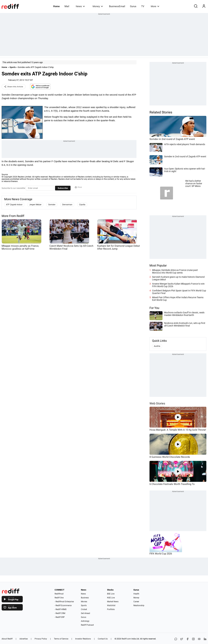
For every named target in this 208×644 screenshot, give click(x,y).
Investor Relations (83, 639)
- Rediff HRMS (61, 609)
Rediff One (59, 598)
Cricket (84, 609)
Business (85, 598)
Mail (67, 6)
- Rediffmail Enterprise (64, 602)
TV (143, 6)
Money (98, 6)
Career (136, 602)
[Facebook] (188, 639)
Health (136, 594)
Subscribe (63, 188)
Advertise (24, 639)
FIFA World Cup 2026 (161, 554)
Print (78, 187)
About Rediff (7, 639)
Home (56, 6)
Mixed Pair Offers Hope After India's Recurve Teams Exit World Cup (178, 299)
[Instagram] (193, 639)
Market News (113, 602)
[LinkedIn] (205, 639)
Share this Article (14, 87)
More (155, 6)
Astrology (85, 621)
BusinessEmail (117, 6)
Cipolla (82, 205)
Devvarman (67, 205)
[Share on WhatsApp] (176, 639)
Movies (84, 602)
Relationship (139, 605)
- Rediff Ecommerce (63, 605)
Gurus (133, 6)
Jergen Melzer (35, 205)
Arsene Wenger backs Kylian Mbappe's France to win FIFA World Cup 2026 (178, 285)
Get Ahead (85, 613)
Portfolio (111, 609)
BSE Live (111, 594)
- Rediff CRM (60, 613)
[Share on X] (182, 639)
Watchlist (111, 605)
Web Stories (157, 403)
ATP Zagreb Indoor (14, 205)
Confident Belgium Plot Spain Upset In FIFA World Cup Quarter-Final (179, 292)
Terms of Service (61, 639)
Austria (157, 346)
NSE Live (111, 598)
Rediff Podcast (87, 625)
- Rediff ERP (60, 617)
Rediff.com (126, 639)
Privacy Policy (41, 639)
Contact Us (103, 639)
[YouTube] (199, 639)
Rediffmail (59, 594)
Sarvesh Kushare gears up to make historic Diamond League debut (178, 278)
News (80, 6)
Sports (13, 67)
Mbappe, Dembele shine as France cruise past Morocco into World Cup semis (175, 271)
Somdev (52, 205)
